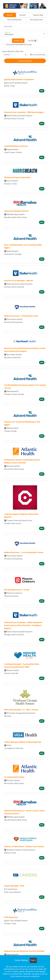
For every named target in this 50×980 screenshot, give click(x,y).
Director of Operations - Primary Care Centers (24, 846)
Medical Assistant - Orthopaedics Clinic (21, 316)
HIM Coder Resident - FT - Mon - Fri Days (21, 710)
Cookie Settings (21, 960)
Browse (23, 15)
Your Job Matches (14, 20)
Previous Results (25, 61)
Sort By (7, 55)
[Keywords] (25, 26)
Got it (33, 960)
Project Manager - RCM (14, 886)
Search (10, 15)
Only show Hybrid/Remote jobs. (19, 44)
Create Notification (38, 55)
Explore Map (38, 15)
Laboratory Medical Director (16, 211)
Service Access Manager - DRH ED (18, 280)
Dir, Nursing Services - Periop (17, 590)
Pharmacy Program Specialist (17, 177)
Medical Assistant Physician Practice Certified (24, 951)
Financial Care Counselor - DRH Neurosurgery (24, 112)
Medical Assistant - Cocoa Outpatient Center (24, 552)
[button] (32, 41)
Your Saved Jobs (36, 20)
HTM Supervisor (11, 917)
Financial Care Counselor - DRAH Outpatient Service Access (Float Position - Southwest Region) (23, 625)
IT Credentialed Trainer (14, 777)
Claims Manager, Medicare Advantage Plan (23, 742)
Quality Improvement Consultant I (19, 79)
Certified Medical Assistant (16, 146)
